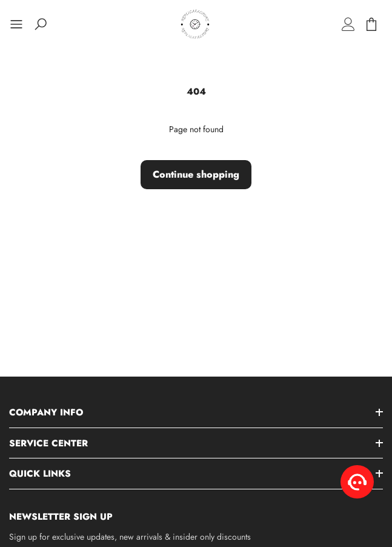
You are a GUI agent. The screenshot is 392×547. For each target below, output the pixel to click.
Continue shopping (196, 174)
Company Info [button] (46, 412)
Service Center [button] (48, 443)
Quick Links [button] (40, 474)
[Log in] (348, 24)
